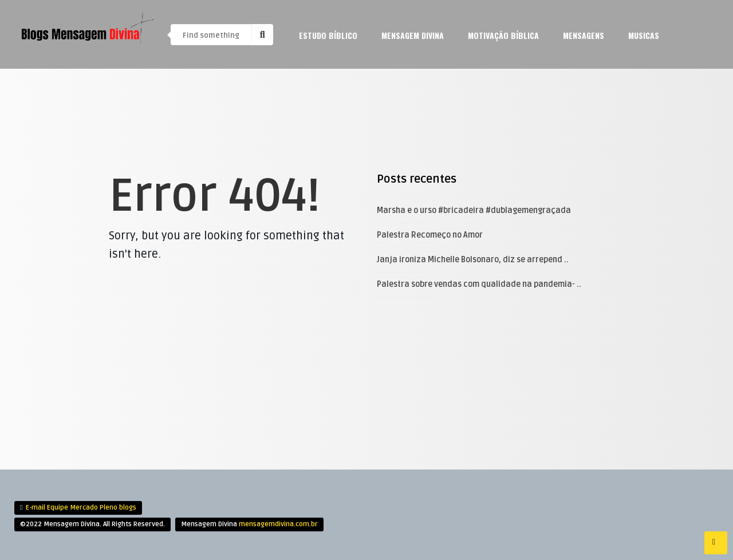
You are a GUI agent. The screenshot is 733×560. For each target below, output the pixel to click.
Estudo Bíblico (328, 35)
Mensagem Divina (413, 35)
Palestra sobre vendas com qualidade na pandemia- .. (479, 284)
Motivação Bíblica (503, 35)
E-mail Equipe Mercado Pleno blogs (81, 508)
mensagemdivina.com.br (278, 524)
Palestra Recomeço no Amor (430, 235)
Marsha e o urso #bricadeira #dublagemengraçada (474, 210)
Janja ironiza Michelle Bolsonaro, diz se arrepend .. (473, 260)
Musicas (644, 35)
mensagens (584, 35)
